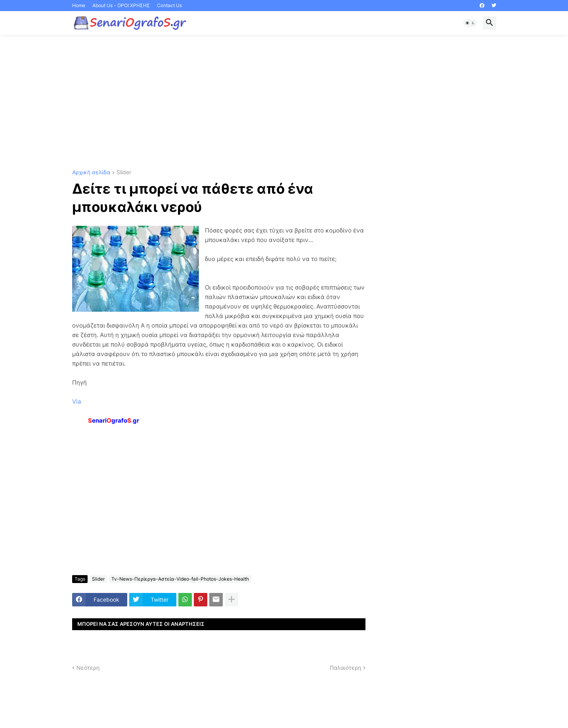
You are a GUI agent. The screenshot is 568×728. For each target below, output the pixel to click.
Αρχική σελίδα (91, 172)
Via (76, 401)
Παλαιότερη (345, 668)
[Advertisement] (284, 102)
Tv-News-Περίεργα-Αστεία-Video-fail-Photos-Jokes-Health (180, 579)
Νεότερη (88, 668)
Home (79, 5)
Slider (124, 172)
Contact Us (169, 5)
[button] (470, 23)
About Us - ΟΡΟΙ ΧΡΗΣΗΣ (121, 5)
